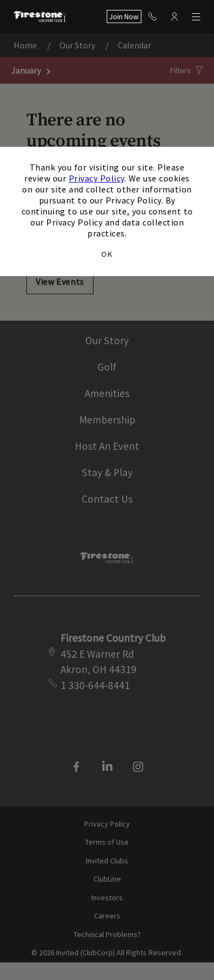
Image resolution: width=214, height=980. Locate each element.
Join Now (124, 17)
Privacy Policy (97, 178)
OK (107, 254)
